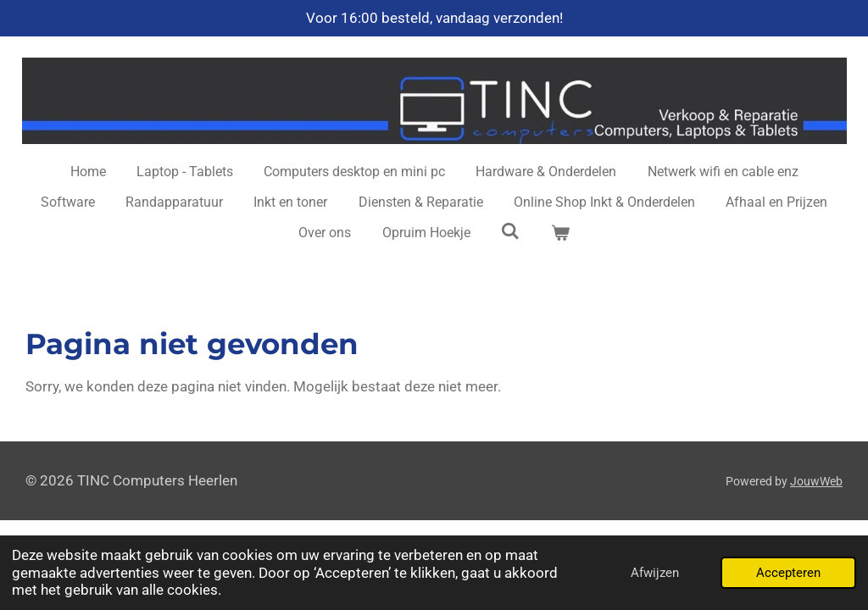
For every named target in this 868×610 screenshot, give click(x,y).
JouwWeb (816, 481)
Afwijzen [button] (655, 573)
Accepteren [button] (788, 573)
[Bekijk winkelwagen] (559, 233)
